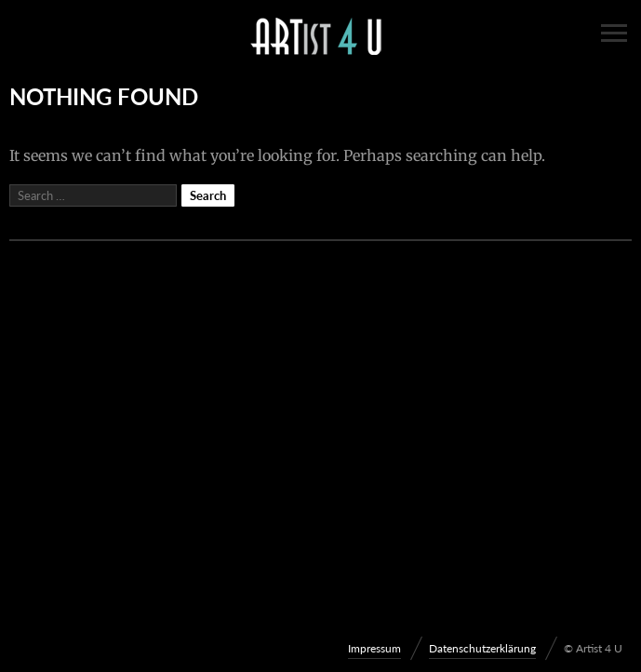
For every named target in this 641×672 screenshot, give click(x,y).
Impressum (374, 648)
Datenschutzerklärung (482, 648)
